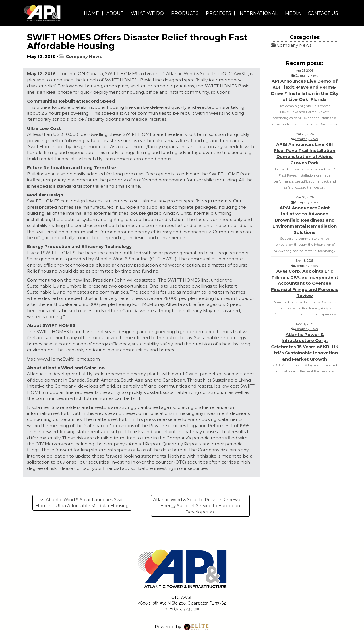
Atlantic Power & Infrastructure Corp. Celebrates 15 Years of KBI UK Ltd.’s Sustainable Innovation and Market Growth (305, 347)
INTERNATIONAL (258, 13)
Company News (84, 56)
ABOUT (115, 13)
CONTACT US (323, 13)
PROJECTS (219, 13)
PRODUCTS (185, 13)
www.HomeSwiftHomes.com (69, 359)
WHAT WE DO (147, 13)
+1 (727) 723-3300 (185, 609)
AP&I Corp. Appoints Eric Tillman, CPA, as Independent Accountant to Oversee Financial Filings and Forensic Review (305, 283)
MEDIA (293, 13)
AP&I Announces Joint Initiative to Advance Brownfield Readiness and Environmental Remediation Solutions (305, 220)
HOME (91, 13)
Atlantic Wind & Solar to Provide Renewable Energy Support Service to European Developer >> (200, 506)
